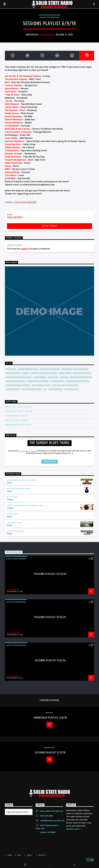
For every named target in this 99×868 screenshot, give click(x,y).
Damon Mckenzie (14, 119)
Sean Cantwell (47, 35)
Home (10, 855)
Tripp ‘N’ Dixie (12, 95)
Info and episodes (49, 462)
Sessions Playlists (15, 381)
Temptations (12, 150)
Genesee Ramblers (15, 141)
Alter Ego (11, 369)
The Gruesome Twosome (18, 132)
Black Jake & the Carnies (17, 129)
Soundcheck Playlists (78, 381)
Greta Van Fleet (13, 144)
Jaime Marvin (12, 88)
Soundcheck (58, 381)
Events (30, 855)
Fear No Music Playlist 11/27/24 (18, 407)
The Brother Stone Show (65, 385)
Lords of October (14, 85)
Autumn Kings (12, 172)
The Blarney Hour (41, 385)
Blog (20, 855)
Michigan (53, 377)
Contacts (42, 855)
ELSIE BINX (10, 178)
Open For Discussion (81, 377)
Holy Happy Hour (82, 373)
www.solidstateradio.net (52, 811)
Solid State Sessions (49, 17)
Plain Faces (11, 92)
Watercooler (55, 389)
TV (45, 389)
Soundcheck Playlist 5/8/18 (50, 718)
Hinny (8, 166)
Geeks (26, 373)
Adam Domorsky (13, 163)
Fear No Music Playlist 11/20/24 (18, 411)
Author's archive (50, 226)
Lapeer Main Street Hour (19, 377)
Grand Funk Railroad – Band (19, 160)
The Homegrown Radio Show (18, 489)
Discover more (74, 829)
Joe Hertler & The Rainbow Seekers (23, 76)
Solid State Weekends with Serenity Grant (25, 506)
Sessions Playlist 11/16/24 (16, 420)
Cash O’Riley (11, 138)
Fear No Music (13, 373)
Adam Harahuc (13, 147)
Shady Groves (12, 113)
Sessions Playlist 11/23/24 (16, 416)
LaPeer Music (12, 107)
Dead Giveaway (13, 157)
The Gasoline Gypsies (16, 79)
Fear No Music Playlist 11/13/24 (18, 425)
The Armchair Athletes (18, 385)
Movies (64, 377)
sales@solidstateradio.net (52, 821)
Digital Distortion (49, 369)
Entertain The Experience (75, 369)
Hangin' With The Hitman (44, 373)
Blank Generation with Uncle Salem (22, 480)
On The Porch (12, 497)
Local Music (40, 377)
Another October (14, 154)
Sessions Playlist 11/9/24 (50, 660)
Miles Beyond (12, 104)
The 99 (8, 101)
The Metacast (13, 389)
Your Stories (71, 389)
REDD (7, 169)
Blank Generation (28, 369)
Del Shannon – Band (15, 110)
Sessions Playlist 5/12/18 (50, 753)
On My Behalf (12, 126)
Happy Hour (65, 373)
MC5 (7, 82)
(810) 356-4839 (46, 816)
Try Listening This (32, 389)
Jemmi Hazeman (13, 116)
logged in (25, 249)
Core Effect (11, 175)
